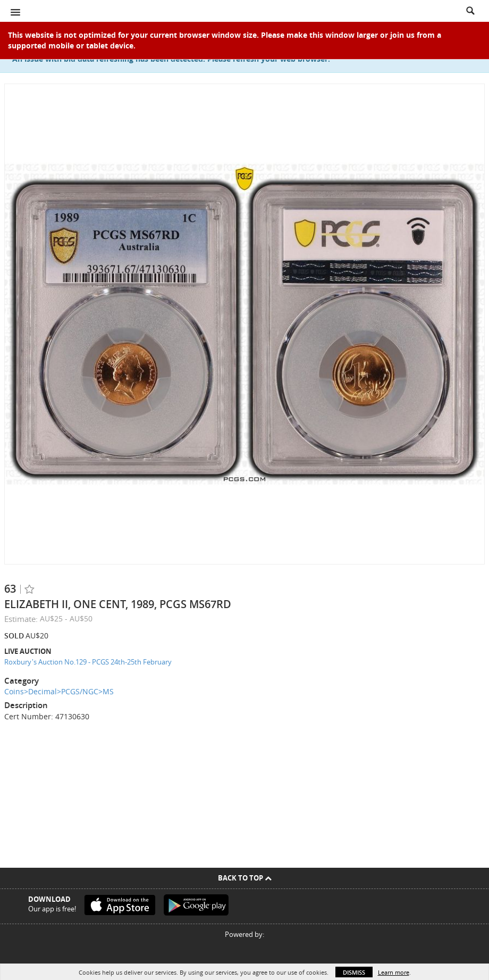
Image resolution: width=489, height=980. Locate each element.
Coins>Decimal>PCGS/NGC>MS (59, 691)
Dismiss (354, 972)
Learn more (394, 972)
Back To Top (245, 878)
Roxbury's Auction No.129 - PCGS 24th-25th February (88, 662)
